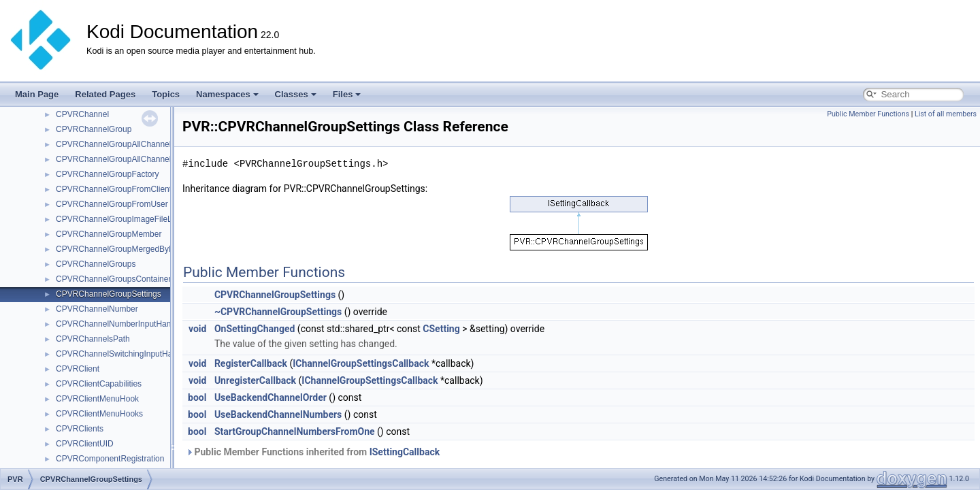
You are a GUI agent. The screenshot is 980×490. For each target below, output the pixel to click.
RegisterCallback (251, 363)
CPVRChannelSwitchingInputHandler (123, 354)
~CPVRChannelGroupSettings (278, 312)
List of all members (946, 114)
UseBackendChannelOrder (271, 397)
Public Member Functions (868, 114)
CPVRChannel (82, 114)
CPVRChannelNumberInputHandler (120, 324)
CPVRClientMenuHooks (99, 414)
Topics (166, 94)
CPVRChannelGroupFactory (107, 174)
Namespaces (227, 94)
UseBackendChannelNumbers (278, 414)
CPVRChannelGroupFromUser (112, 204)
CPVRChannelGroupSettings (109, 294)
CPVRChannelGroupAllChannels (115, 144)
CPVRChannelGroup (94, 129)
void (197, 329)
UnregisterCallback (255, 380)
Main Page (37, 94)
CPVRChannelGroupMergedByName (123, 249)
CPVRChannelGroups (96, 264)
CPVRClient (78, 369)
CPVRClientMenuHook (97, 399)
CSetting (441, 329)
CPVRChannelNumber (97, 309)
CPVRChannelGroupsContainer (113, 279)
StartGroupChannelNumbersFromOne (295, 431)
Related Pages (105, 94)
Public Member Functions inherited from (313, 452)
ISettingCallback (405, 452)
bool (197, 397)
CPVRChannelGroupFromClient (114, 189)
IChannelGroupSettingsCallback (361, 363)
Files (347, 94)
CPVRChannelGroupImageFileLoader (124, 219)
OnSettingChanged (255, 329)
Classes (296, 94)
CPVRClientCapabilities (99, 384)
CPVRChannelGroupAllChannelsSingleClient (137, 159)
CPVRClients (80, 429)
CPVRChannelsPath (93, 339)
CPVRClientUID (85, 444)
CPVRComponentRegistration (110, 459)
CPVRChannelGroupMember (109, 234)
